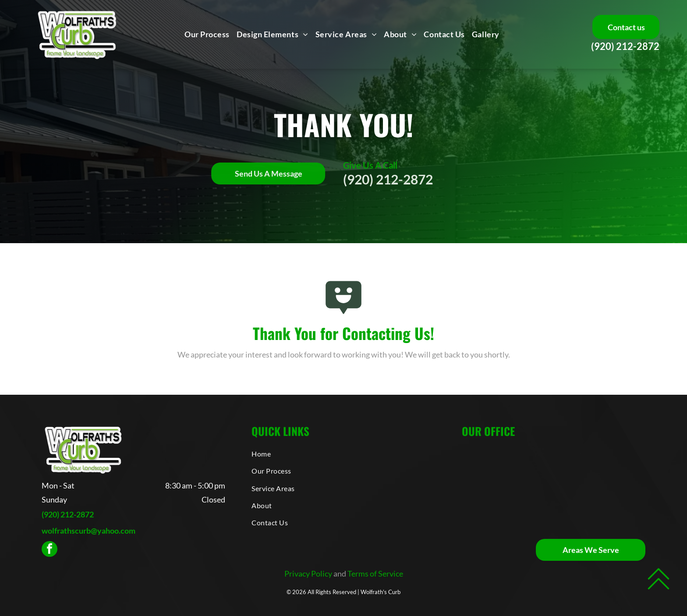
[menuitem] (207, 34)
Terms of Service (375, 574)
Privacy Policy (308, 574)
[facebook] (50, 550)
